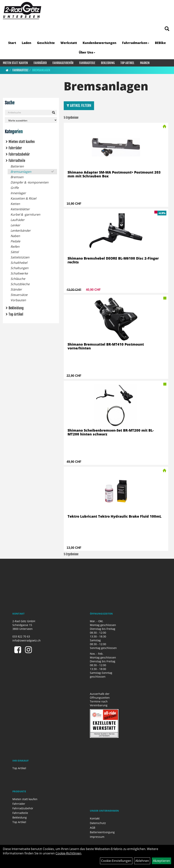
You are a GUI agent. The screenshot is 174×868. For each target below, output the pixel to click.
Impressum (97, 837)
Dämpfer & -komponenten (29, 182)
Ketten (15, 204)
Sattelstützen (20, 257)
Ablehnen (142, 861)
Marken (145, 63)
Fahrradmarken (136, 43)
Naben (15, 236)
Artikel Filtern (79, 106)
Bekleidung (108, 63)
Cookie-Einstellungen (116, 861)
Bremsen (17, 177)
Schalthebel (19, 263)
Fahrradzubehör (63, 63)
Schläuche (18, 279)
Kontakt (95, 818)
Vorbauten (18, 300)
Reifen (15, 247)
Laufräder (18, 220)
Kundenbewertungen (99, 43)
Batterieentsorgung (102, 832)
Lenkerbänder (21, 231)
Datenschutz (98, 823)
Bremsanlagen (41, 70)
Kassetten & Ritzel (23, 198)
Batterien (17, 166)
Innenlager (18, 193)
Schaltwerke (19, 273)
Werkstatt (69, 43)
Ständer (16, 289)
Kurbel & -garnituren (25, 214)
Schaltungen (19, 268)
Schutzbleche (20, 284)
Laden (27, 43)
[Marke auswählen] (31, 120)
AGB (93, 828)
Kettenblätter (20, 209)
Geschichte (46, 43)
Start (12, 43)
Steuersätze (19, 295)
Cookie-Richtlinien (68, 853)
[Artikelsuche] (167, 29)
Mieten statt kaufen (15, 63)
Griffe (15, 188)
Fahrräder (40, 63)
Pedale (15, 241)
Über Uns (87, 52)
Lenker (15, 225)
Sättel (15, 252)
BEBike (160, 43)
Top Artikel (127, 63)
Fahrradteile (87, 63)
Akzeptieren (162, 861)
